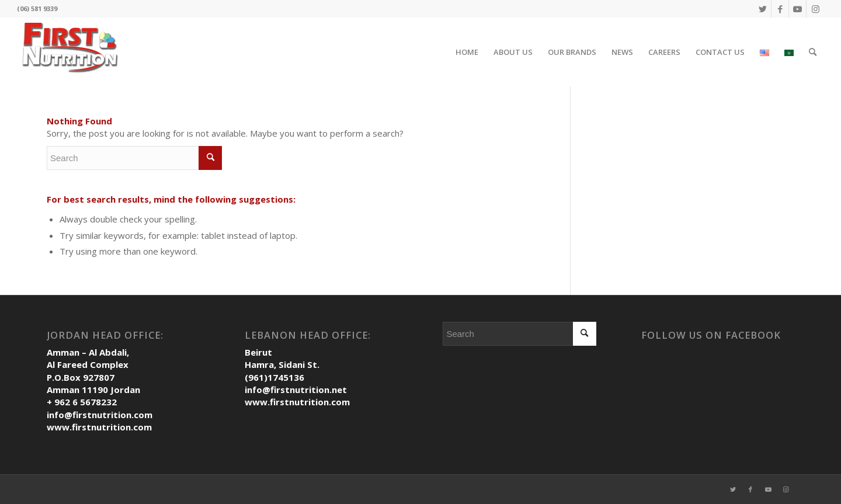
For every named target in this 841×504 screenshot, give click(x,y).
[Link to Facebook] (780, 9)
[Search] (813, 52)
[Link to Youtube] (797, 9)
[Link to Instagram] (815, 9)
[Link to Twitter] (762, 9)
